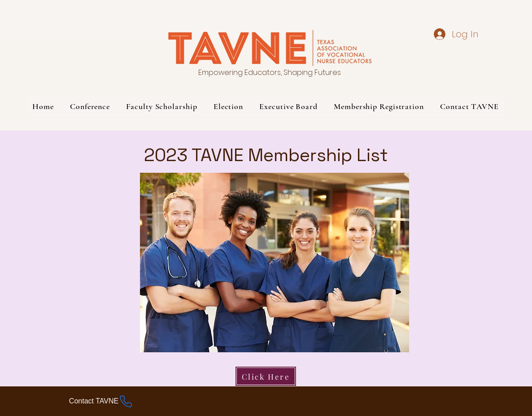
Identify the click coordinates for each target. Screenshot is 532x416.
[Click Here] (266, 376)
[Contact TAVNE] (101, 401)
